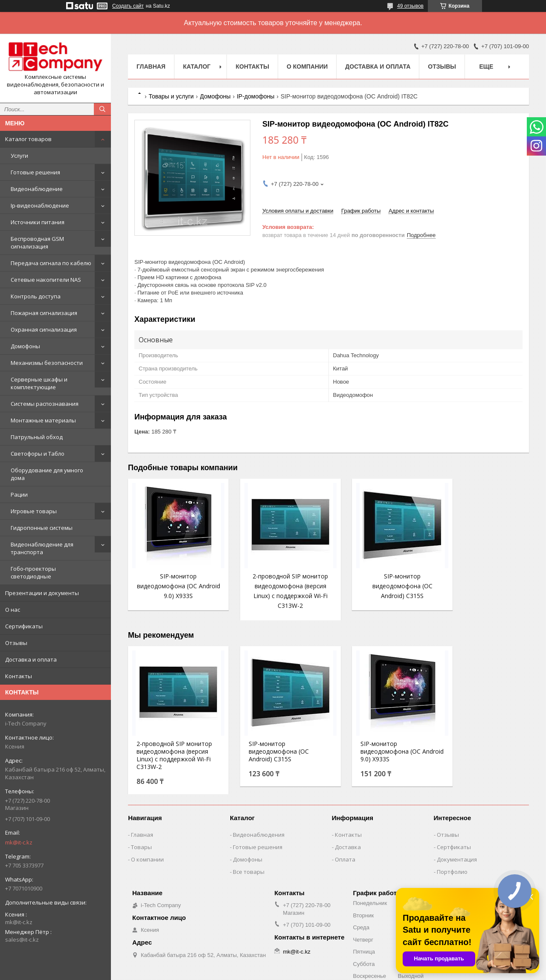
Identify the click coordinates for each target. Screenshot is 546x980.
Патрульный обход (37, 437)
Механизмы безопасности (47, 363)
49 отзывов (410, 6)
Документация (457, 877)
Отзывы (16, 643)
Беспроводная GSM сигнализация (37, 243)
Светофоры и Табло (38, 454)
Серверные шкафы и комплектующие (39, 383)
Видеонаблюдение (37, 189)
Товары (141, 864)
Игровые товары (34, 511)
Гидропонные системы (42, 528)
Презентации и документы (42, 593)
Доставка (348, 864)
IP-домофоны (256, 96)
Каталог (197, 66)
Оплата (345, 877)
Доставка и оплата (31, 659)
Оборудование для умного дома (47, 474)
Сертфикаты (454, 864)
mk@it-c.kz (19, 842)
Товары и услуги (171, 96)
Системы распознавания (45, 404)
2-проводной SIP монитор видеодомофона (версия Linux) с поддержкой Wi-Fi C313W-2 (277, 596)
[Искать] (102, 109)
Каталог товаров (28, 139)
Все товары (249, 889)
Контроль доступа (36, 296)
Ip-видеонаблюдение (40, 205)
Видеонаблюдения (259, 852)
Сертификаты (24, 626)
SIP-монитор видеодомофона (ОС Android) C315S (380, 586)
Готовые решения (35, 172)
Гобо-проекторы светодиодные (33, 572)
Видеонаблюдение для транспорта (42, 548)
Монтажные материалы (43, 420)
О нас (13, 610)
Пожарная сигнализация (44, 313)
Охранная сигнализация (44, 330)
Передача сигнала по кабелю (51, 263)
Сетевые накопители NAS (46, 280)
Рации (19, 494)
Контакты (19, 676)
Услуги (19, 156)
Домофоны (25, 346)
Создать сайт (128, 6)
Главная (151, 66)
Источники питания (38, 222)
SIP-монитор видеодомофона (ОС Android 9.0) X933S (174, 586)
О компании (307, 66)
